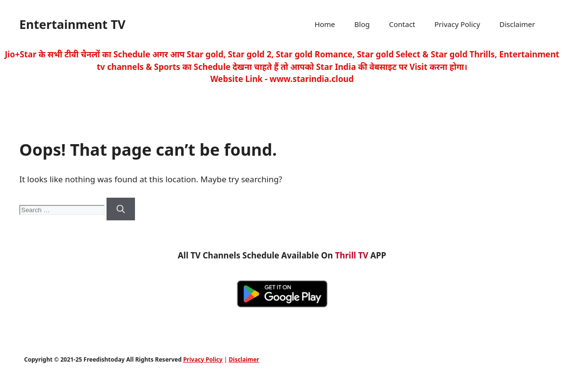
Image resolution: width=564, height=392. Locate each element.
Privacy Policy (457, 24)
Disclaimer (517, 24)
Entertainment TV (72, 24)
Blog (362, 24)
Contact (402, 24)
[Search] (121, 209)
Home (325, 24)
